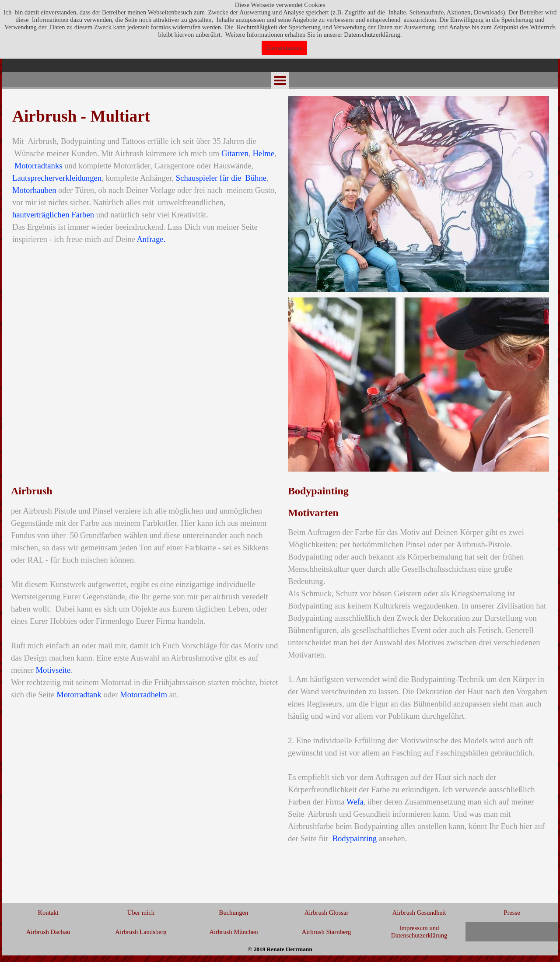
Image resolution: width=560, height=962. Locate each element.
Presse (512, 913)
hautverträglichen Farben (53, 215)
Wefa (355, 802)
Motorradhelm (143, 694)
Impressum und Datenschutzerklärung (419, 932)
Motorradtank (79, 694)
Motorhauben (34, 190)
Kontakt (48, 913)
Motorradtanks (38, 166)
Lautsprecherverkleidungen (57, 178)
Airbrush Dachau (48, 932)
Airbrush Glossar (327, 913)
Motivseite (53, 670)
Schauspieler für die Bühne (221, 178)
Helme (263, 153)
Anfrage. (151, 239)
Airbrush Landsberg (141, 932)
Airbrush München (233, 932)
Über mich (141, 913)
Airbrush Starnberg (326, 932)
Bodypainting (355, 838)
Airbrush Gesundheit (419, 913)
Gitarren (235, 153)
